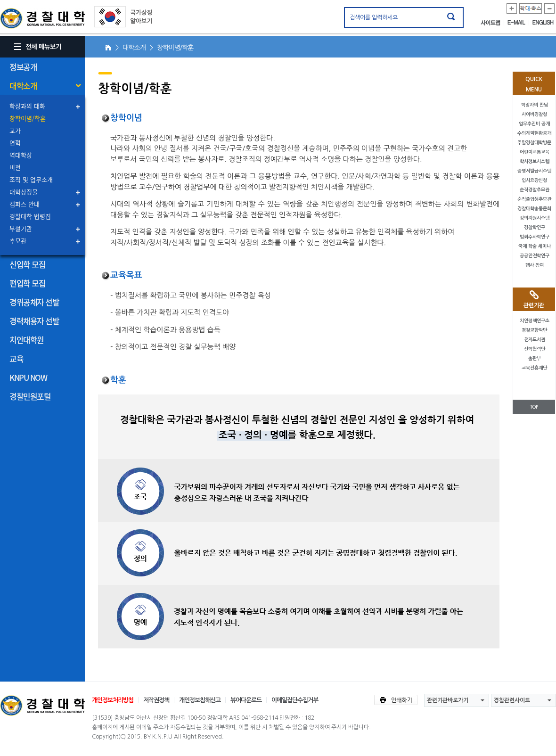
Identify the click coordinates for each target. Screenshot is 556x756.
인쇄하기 (396, 700)
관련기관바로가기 (448, 700)
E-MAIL (518, 23)
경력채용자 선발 (34, 321)
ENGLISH (543, 23)
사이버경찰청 (534, 114)
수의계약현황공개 (534, 133)
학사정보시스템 (535, 161)
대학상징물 (24, 192)
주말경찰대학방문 (534, 143)
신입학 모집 (27, 264)
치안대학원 (27, 340)
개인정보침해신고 (200, 700)
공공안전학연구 (535, 256)
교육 (16, 358)
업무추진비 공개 (534, 124)
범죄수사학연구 (535, 237)
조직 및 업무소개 (31, 179)
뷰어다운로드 (246, 700)
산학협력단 (535, 349)
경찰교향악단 (534, 330)
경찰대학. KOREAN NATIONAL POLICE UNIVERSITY (42, 18)
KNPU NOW (28, 377)
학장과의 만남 (535, 105)
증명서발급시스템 (534, 171)
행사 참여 (535, 265)
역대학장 (21, 155)
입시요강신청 (534, 180)
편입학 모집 (27, 283)
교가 (15, 130)
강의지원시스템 (535, 218)
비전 (15, 167)
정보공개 (23, 67)
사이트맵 (492, 23)
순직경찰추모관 (535, 190)
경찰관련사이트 (512, 700)
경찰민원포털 (30, 396)
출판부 (535, 358)
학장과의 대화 (27, 106)
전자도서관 (535, 340)
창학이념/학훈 (28, 118)
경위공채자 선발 (34, 302)
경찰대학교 (42, 706)
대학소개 (23, 86)
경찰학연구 (535, 227)
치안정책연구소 (535, 321)
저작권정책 (156, 700)
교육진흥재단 (534, 368)
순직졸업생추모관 (534, 199)
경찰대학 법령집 (30, 216)
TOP (534, 407)
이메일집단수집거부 (295, 700)
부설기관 (21, 228)
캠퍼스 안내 (25, 204)
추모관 (18, 241)
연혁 (15, 143)
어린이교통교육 (535, 152)
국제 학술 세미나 (535, 246)
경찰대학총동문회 (534, 209)
